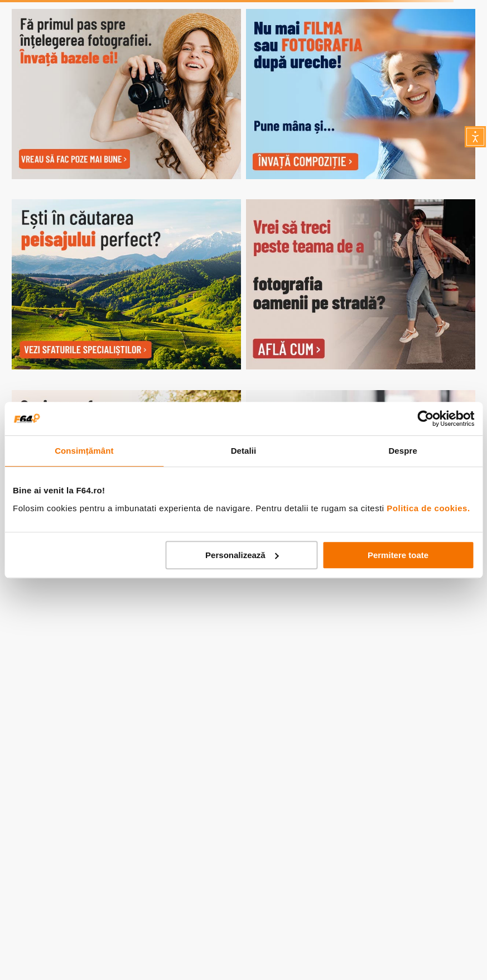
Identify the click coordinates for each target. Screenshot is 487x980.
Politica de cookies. (428, 508)
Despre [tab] (402, 451)
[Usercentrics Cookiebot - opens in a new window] (425, 419)
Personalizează (242, 555)
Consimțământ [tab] (84, 451)
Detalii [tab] (244, 451)
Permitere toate (398, 555)
